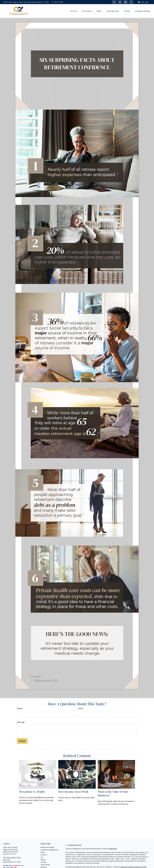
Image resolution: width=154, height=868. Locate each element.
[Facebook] (131, 2)
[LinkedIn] (120, 2)
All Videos (44, 867)
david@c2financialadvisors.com (13, 865)
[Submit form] (22, 741)
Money (43, 860)
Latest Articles (45, 865)
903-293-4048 (12, 847)
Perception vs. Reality (32, 792)
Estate (43, 852)
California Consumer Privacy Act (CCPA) (133, 867)
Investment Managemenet (49, 850)
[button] (74, 11)
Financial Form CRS (75, 845)
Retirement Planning (47, 847)
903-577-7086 (57, 2)
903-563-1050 (13, 852)
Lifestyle (43, 862)
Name (20, 708)
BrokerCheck (112, 849)
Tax (42, 857)
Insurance (44, 855)
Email (80, 708)
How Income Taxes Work (73, 792)
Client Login (143, 2)
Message (21, 722)
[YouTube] (126, 2)
